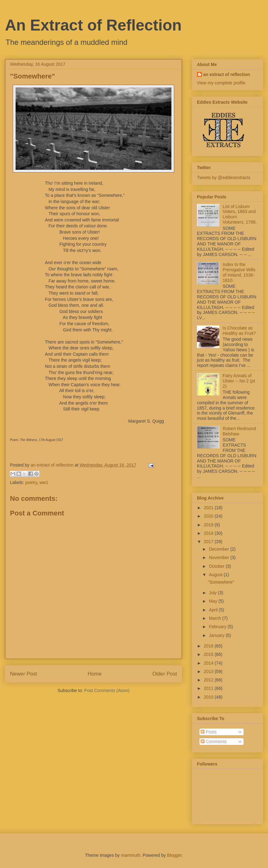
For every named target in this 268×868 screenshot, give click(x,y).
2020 (209, 516)
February (218, 627)
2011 (209, 688)
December (219, 549)
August (216, 575)
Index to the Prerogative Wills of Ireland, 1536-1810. (239, 272)
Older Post (165, 674)
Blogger (174, 855)
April (214, 610)
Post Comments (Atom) (107, 690)
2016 (209, 646)
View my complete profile (221, 83)
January (217, 635)
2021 (209, 508)
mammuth (131, 855)
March (215, 618)
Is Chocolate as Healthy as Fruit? (239, 331)
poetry (31, 482)
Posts (209, 732)
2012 (209, 680)
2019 (209, 525)
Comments (214, 742)
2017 (209, 542)
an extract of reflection (227, 74)
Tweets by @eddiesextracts (224, 178)
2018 (209, 533)
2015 (209, 654)
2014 (209, 663)
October (217, 566)
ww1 (44, 482)
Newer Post (24, 674)
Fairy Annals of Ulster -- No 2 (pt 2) (239, 381)
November (219, 557)
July (213, 593)
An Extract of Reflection (93, 25)
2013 (209, 671)
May (213, 601)
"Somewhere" (221, 582)
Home (95, 674)
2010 (209, 697)
